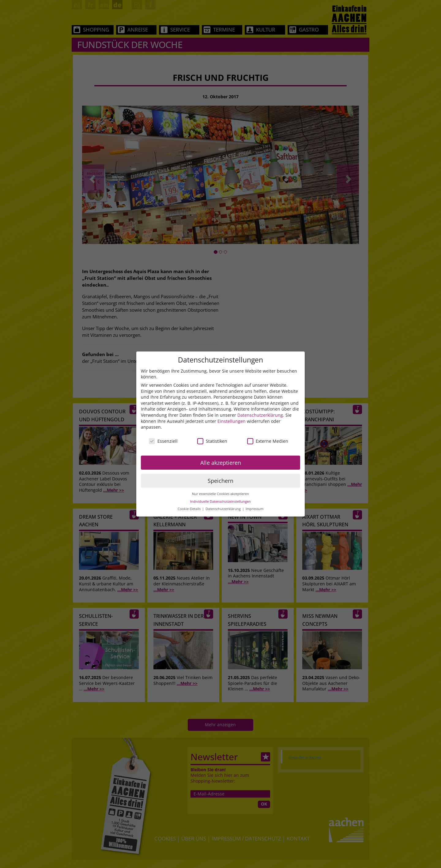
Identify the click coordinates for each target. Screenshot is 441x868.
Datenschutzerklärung (260, 415)
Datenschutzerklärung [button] (224, 509)
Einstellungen (232, 421)
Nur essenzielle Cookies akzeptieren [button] (221, 494)
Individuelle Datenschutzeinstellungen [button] (221, 502)
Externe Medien (268, 441)
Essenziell (163, 441)
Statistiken (212, 441)
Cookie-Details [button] (190, 509)
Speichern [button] (221, 481)
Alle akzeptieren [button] (221, 463)
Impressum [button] (254, 509)
